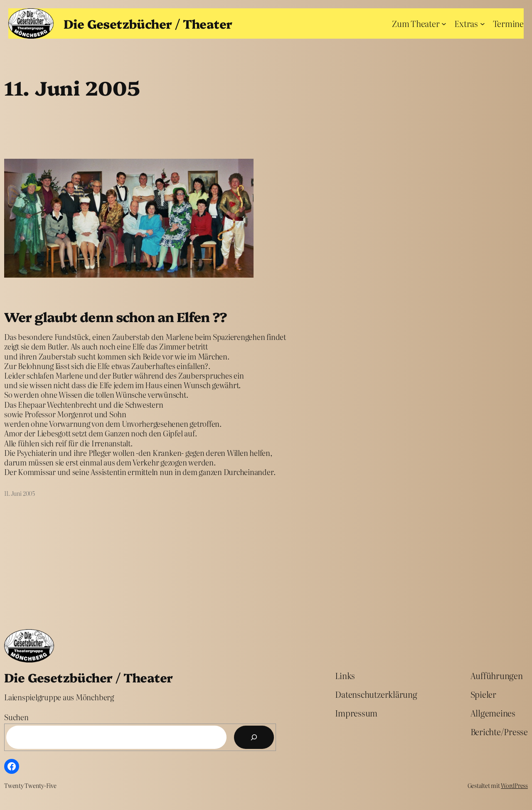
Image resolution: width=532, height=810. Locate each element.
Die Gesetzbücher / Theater (148, 23)
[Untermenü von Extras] (483, 23)
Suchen (16, 717)
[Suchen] (254, 737)
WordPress (514, 785)
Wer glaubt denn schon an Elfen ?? (116, 317)
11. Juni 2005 (20, 493)
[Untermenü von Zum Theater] (444, 23)
